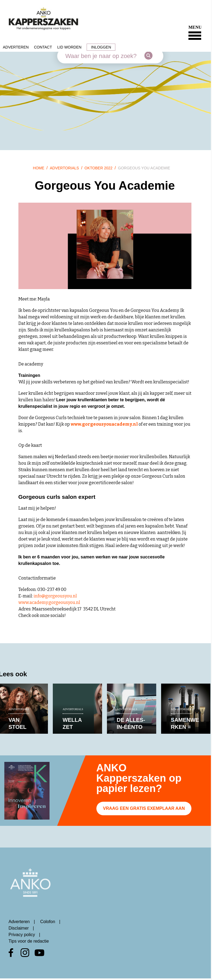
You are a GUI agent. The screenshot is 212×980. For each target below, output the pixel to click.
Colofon (48, 922)
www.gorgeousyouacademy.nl (104, 424)
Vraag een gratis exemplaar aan (144, 808)
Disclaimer (19, 928)
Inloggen (101, 47)
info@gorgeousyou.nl (55, 596)
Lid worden (69, 47)
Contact (43, 47)
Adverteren (16, 47)
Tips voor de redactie (29, 941)
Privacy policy (22, 935)
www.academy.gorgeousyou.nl (49, 602)
